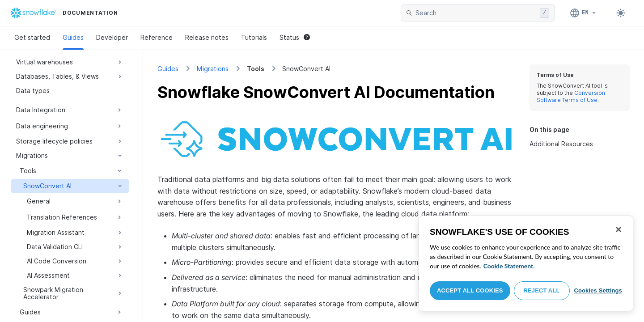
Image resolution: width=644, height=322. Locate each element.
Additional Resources (561, 144)
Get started (32, 37)
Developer (112, 37)
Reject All (542, 290)
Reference (157, 37)
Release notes (207, 37)
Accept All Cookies (470, 290)
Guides (73, 37)
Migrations (213, 69)
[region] (526, 263)
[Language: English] (583, 13)
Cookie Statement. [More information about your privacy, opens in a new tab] (509, 266)
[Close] (619, 229)
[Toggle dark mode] (621, 13)
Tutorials (254, 37)
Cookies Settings (598, 290)
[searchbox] (476, 13)
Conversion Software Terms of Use (571, 96)
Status (295, 37)
